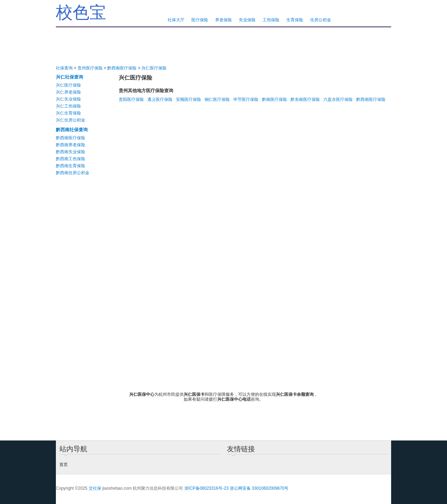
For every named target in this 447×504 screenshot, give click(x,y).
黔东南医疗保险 (305, 99)
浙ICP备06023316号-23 (207, 488)
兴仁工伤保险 (68, 106)
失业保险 (247, 20)
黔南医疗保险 (274, 99)
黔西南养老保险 (71, 145)
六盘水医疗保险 (338, 99)
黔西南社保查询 (72, 130)
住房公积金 (321, 20)
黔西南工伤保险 (71, 159)
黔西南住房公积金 (73, 173)
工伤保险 (271, 20)
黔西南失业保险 (71, 152)
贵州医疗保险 (90, 68)
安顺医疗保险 (189, 99)
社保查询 (64, 68)
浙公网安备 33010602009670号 (259, 488)
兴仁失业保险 (68, 99)
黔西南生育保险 (71, 166)
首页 (64, 465)
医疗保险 (200, 20)
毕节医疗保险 (246, 99)
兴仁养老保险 (68, 92)
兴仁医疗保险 (154, 68)
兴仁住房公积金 (71, 120)
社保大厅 (176, 20)
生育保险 (295, 20)
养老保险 (223, 20)
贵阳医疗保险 (131, 99)
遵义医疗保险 (160, 99)
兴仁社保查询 (69, 77)
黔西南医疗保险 (122, 68)
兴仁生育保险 (68, 113)
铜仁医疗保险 (217, 99)
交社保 (95, 488)
